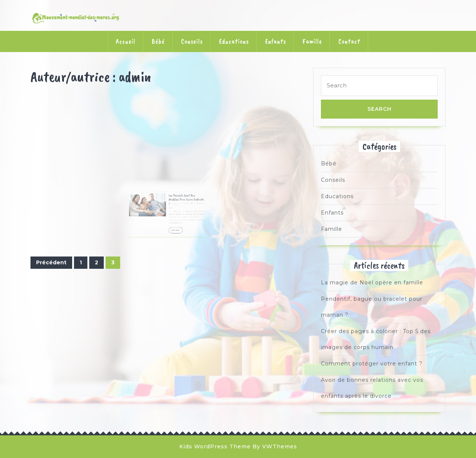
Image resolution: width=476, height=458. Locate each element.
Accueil (126, 41)
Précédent (51, 262)
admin (181, 211)
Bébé (158, 41)
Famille (312, 41)
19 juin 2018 (173, 211)
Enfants (276, 41)
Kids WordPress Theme (215, 446)
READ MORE (174, 230)
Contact (349, 41)
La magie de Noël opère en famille (372, 283)
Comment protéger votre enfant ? (372, 364)
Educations (234, 41)
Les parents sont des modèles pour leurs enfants (180, 207)
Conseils (192, 41)
